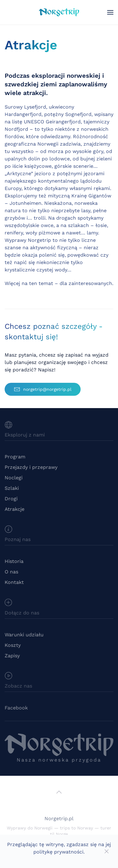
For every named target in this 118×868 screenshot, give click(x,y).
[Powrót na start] (59, 12)
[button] (110, 12)
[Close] (107, 851)
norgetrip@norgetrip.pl (43, 389)
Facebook (16, 708)
